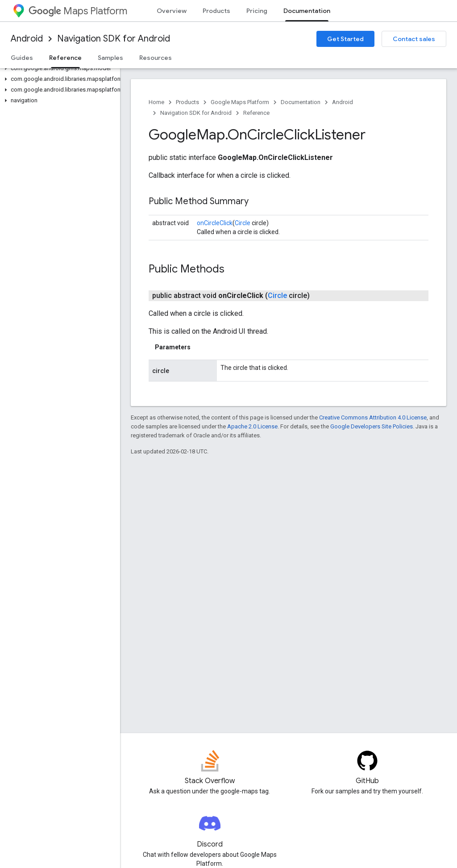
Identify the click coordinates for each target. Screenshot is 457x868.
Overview (172, 11)
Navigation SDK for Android (114, 39)
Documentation (301, 102)
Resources (156, 58)
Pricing (257, 11)
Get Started (345, 39)
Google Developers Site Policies (372, 426)
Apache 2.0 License (252, 426)
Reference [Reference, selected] (65, 58)
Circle (243, 223)
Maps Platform (78, 11)
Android (27, 39)
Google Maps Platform (240, 102)
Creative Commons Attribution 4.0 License (373, 417)
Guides (22, 58)
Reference (256, 113)
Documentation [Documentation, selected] (307, 11)
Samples (110, 58)
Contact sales (414, 39)
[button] (58, 68)
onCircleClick (215, 223)
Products (216, 11)
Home (156, 102)
